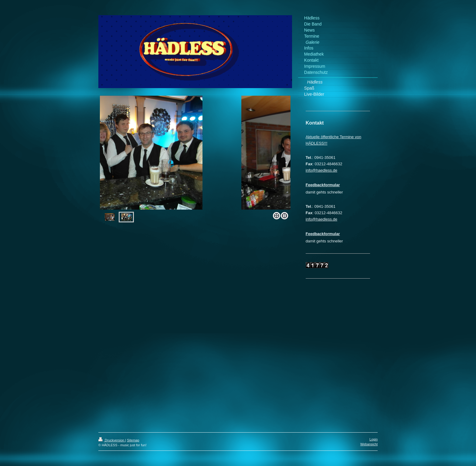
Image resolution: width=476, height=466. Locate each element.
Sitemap (133, 440)
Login (374, 439)
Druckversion (112, 440)
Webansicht (369, 444)
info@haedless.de (321, 170)
